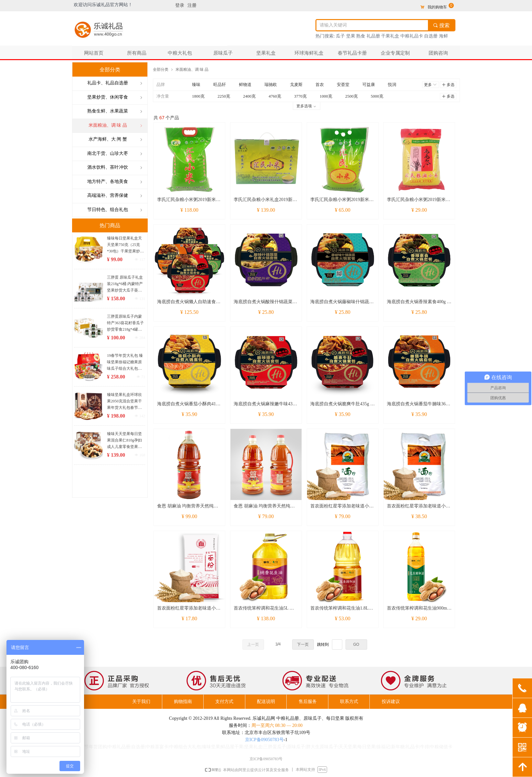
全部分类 (161, 69)
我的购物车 (437, 7)
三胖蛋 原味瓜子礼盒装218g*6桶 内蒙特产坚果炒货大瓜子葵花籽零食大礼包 (125, 284)
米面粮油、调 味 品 (192, 69)
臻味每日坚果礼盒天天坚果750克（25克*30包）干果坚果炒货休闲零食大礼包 (125, 245)
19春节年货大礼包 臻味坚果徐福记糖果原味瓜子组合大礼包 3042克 (125, 362)
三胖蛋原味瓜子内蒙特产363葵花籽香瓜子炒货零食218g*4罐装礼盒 (125, 323)
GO (356, 644)
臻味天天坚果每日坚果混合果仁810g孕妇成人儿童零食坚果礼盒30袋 (124, 441)
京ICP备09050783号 (264, 740)
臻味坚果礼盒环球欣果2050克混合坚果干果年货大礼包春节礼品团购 (124, 402)
